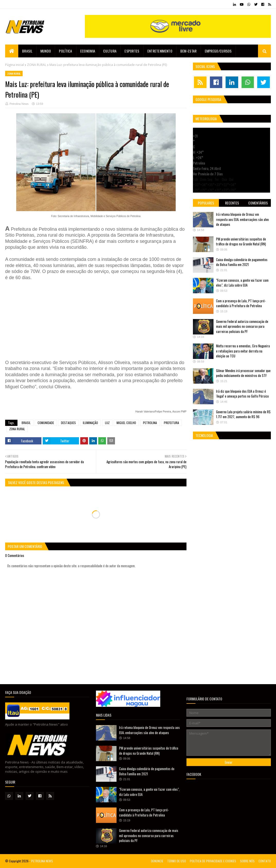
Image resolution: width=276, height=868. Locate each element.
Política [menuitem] (65, 51)
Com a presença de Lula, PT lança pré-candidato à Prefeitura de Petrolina (241, 303)
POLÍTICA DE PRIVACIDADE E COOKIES (213, 861)
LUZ (107, 423)
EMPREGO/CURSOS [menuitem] (218, 51)
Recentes (232, 203)
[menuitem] (12, 51)
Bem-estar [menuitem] (189, 51)
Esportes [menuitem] (132, 51)
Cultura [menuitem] (110, 51)
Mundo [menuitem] (46, 51)
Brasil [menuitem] (27, 51)
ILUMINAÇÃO (90, 423)
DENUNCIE (157, 861)
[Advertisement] (82, 319)
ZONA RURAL (37, 65)
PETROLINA (150, 423)
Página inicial (15, 65)
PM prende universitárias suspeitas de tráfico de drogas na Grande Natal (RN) (241, 242)
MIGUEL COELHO (126, 423)
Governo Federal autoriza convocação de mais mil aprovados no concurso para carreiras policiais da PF (242, 326)
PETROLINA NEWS (42, 861)
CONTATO (265, 861)
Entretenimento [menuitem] (160, 51)
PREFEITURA (171, 423)
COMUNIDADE (46, 423)
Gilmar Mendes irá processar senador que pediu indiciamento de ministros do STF (243, 373)
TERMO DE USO (177, 861)
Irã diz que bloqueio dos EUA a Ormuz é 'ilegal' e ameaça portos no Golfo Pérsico (242, 394)
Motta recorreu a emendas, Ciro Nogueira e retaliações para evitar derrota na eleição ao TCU (243, 351)
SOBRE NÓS (247, 861)
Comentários (258, 203)
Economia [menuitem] (88, 51)
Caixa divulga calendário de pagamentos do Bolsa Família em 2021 (242, 262)
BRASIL (26, 423)
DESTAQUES (68, 423)
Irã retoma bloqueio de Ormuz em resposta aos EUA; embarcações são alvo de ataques (242, 219)
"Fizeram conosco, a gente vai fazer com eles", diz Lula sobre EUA (242, 283)
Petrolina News (19, 104)
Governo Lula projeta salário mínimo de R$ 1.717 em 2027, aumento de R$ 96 (243, 414)
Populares (206, 203)
